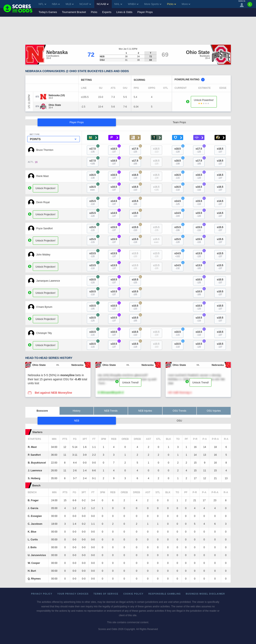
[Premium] (250, 6)
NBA (56, 4)
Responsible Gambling (165, 594)
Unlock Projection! (45, 188)
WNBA (133, 4)
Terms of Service (106, 594)
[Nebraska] (57, 95)
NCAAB (103, 4)
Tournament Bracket (74, 12)
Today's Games (48, 12)
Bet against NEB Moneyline (53, 393)
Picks (94, 12)
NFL (42, 4)
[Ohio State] (55, 105)
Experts (107, 12)
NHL (118, 4)
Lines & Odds (124, 12)
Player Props (145, 12)
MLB (70, 4)
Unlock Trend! (130, 382)
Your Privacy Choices (73, 594)
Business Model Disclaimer (205, 594)
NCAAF (85, 4)
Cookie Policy (133, 594)
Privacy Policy (42, 594)
